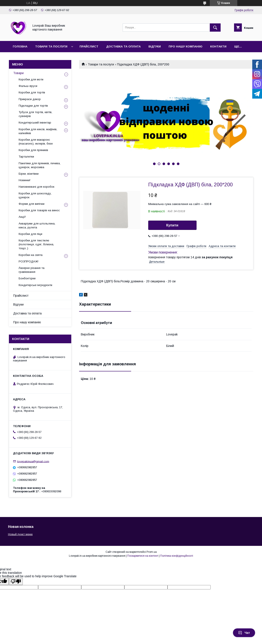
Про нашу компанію (186, 46)
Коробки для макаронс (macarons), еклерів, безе (36, 142)
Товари (18, 73)
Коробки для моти (31, 79)
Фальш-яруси (28, 86)
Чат (244, 633)
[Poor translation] (16, 581)
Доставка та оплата (123, 46)
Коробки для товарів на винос (39, 210)
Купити (172, 225)
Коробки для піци (30, 234)
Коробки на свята (31, 255)
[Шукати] (215, 28)
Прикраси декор (30, 99)
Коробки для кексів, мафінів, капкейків (38, 131)
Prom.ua (152, 552)
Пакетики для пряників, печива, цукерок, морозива (40, 165)
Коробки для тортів (32, 92)
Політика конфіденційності (177, 556)
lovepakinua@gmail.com (33, 461)
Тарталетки (26, 157)
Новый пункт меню (20, 534)
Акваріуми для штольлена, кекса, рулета (37, 225)
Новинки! (24, 180)
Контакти (218, 46)
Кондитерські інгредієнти (35, 285)
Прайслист (89, 46)
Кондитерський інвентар (35, 123)
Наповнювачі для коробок (37, 187)
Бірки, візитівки (29, 174)
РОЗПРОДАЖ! (28, 261)
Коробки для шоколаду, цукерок (35, 195)
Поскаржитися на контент (143, 556)
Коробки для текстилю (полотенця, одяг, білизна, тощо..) (36, 244)
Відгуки (155, 46)
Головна (20, 46)
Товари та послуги (51, 46)
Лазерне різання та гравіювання (32, 270)
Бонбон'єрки (27, 278)
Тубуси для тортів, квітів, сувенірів (35, 114)
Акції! (22, 217)
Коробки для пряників (33, 150)
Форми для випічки (32, 204)
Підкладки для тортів (33, 106)
